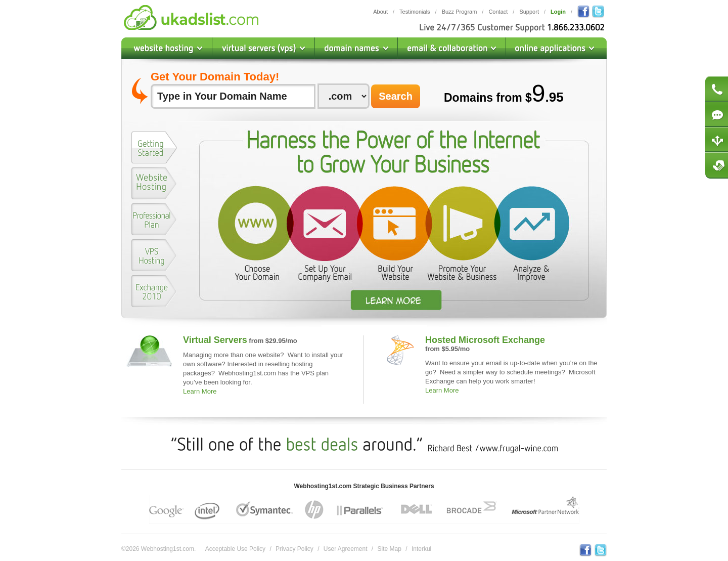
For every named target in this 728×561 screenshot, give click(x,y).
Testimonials (415, 12)
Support (529, 12)
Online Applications (556, 48)
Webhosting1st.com (191, 17)
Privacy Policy (294, 549)
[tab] (154, 149)
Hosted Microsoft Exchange (485, 340)
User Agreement (346, 549)
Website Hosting (167, 48)
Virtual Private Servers (264, 48)
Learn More (200, 391)
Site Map (390, 549)
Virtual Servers (215, 340)
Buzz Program (460, 12)
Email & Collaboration (452, 48)
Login (558, 12)
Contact (498, 12)
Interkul (421, 549)
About (380, 12)
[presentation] (154, 147)
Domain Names (356, 48)
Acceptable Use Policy (235, 549)
